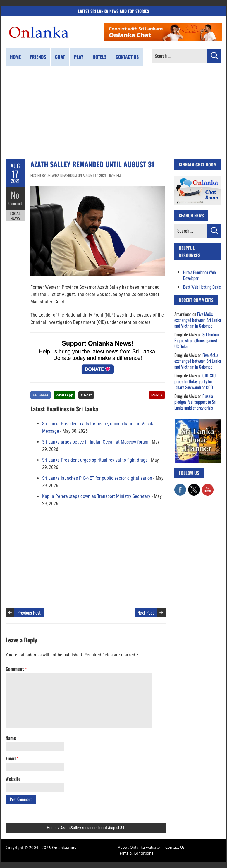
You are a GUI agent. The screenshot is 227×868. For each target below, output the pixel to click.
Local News (15, 216)
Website (13, 779)
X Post (86, 395)
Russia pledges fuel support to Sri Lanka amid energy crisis (195, 402)
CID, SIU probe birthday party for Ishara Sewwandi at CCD (195, 381)
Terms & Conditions (136, 853)
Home (15, 57)
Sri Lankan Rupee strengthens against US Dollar (197, 340)
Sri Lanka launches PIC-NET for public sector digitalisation (97, 478)
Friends (38, 57)
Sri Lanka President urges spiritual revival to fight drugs (95, 460)
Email (12, 758)
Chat (60, 57)
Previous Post (29, 613)
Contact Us (175, 847)
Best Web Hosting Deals (202, 287)
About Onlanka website (139, 847)
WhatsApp (65, 395)
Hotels (99, 57)
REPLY (157, 395)
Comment (15, 203)
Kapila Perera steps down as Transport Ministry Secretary (96, 496)
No (15, 195)
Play (79, 57)
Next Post (146, 613)
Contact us (127, 57)
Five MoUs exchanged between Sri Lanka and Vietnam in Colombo (198, 320)
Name (12, 738)
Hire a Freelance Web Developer (200, 275)
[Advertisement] (113, 113)
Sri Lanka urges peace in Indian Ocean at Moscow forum (95, 442)
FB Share (41, 395)
